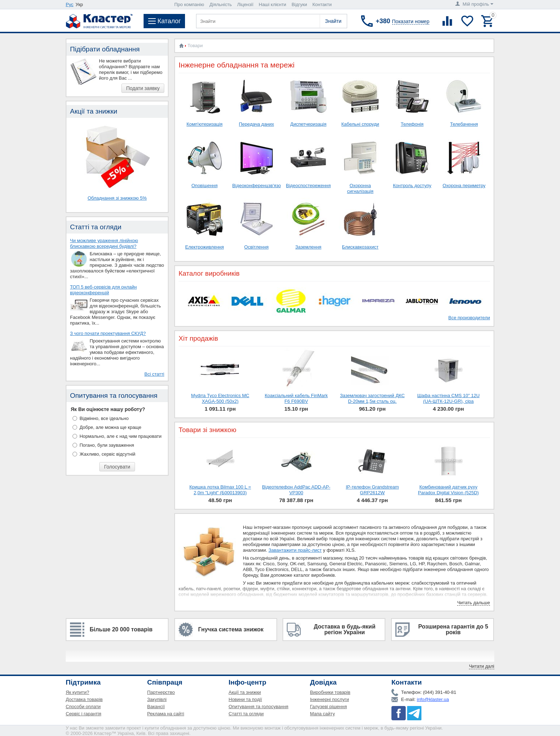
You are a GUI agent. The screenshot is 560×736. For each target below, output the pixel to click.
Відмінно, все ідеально (104, 418)
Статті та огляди (246, 714)
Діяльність (221, 4)
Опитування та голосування (258, 707)
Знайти (333, 21)
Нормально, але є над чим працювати (121, 436)
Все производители (469, 318)
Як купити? (77, 692)
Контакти (322, 4)
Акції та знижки (245, 692)
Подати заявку (143, 88)
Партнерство (161, 692)
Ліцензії (245, 4)
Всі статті (154, 374)
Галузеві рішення (328, 707)
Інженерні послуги (329, 699)
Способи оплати (83, 707)
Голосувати (117, 467)
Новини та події (245, 699)
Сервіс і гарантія (83, 714)
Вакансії (156, 707)
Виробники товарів (330, 692)
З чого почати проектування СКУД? (108, 333)
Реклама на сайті (166, 714)
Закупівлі (157, 699)
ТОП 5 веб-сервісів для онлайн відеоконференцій (103, 290)
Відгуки (299, 4)
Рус (70, 4)
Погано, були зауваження (107, 445)
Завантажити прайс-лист (295, 550)
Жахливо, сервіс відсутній (107, 454)
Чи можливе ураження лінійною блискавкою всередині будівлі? (104, 243)
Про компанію (189, 4)
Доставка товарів (84, 699)
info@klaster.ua (433, 699)
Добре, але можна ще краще (111, 427)
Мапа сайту (322, 714)
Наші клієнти (273, 4)
